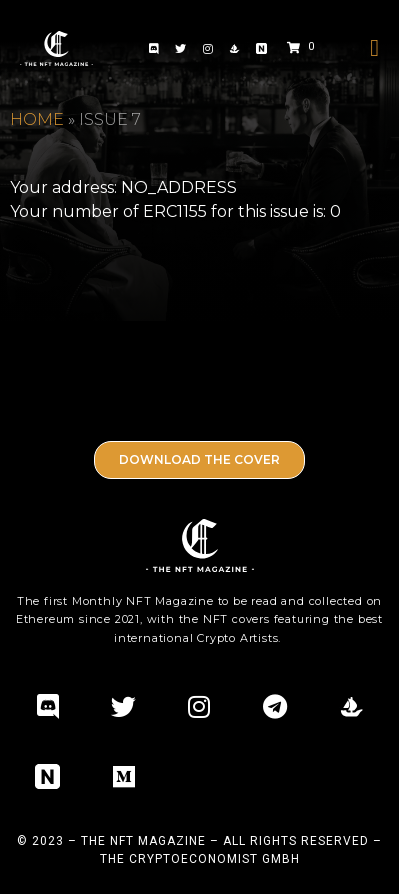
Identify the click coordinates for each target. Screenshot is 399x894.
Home (37, 119)
